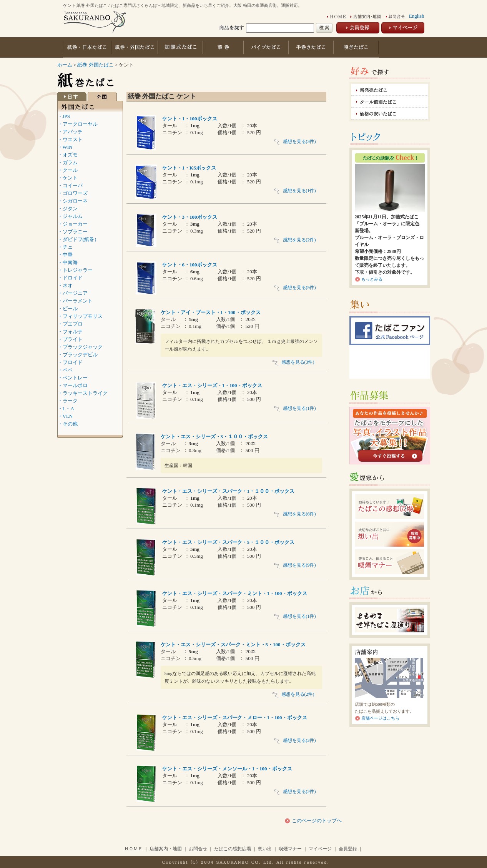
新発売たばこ (390, 90)
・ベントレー (73, 378)
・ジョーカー (73, 224)
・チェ (65, 247)
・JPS (64, 116)
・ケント (68, 178)
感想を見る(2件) (295, 240)
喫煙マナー (290, 849)
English (417, 16)
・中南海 (68, 262)
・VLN (65, 416)
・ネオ (65, 285)
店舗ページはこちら (380, 718)
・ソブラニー (73, 232)
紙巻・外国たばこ (134, 47)
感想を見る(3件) (295, 141)
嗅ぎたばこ (357, 47)
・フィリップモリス (80, 316)
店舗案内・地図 (166, 849)
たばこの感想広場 (233, 849)
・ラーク (68, 401)
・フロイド (70, 362)
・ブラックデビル (78, 355)
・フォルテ (70, 332)
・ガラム (68, 162)
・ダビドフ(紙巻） (78, 239)
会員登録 (348, 849)
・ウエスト (70, 139)
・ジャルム (70, 216)
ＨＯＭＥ (133, 849)
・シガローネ (73, 201)
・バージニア (73, 293)
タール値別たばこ (390, 102)
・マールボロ (73, 385)
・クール (68, 170)
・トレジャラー (75, 270)
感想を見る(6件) (295, 514)
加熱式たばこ (180, 47)
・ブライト (70, 339)
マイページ (320, 849)
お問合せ (198, 849)
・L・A (66, 408)
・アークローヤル (78, 124)
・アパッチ (70, 132)
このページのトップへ (316, 821)
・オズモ (68, 155)
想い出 (265, 849)
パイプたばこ (267, 47)
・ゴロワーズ (73, 193)
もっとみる (372, 279)
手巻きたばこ (312, 47)
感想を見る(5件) (295, 288)
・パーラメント (75, 301)
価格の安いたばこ (390, 114)
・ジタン (68, 209)
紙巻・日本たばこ (87, 47)
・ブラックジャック (80, 347)
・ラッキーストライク (83, 393)
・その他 (68, 424)
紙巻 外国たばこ (96, 65)
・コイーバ (70, 185)
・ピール (68, 308)
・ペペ (65, 370)
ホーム (65, 65)
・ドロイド (70, 278)
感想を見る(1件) (295, 191)
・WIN (65, 147)
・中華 (65, 255)
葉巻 (224, 47)
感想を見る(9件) (295, 565)
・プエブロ (70, 324)
